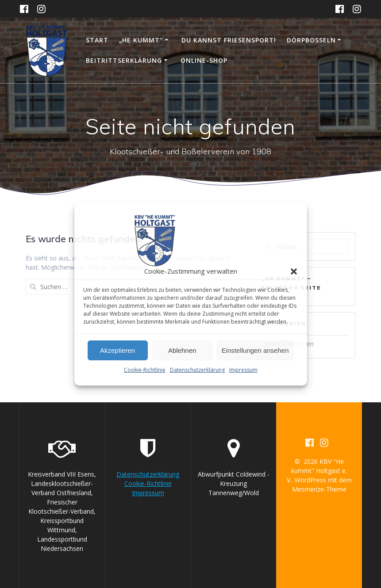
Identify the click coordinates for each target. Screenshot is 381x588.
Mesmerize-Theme (319, 489)
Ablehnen (182, 350)
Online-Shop (204, 60)
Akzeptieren (117, 350)
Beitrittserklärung (124, 60)
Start (97, 40)
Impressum (243, 370)
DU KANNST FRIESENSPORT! (229, 40)
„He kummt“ (141, 40)
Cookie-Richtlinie (145, 370)
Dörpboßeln (311, 40)
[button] (294, 271)
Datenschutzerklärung (197, 370)
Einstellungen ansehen (255, 350)
